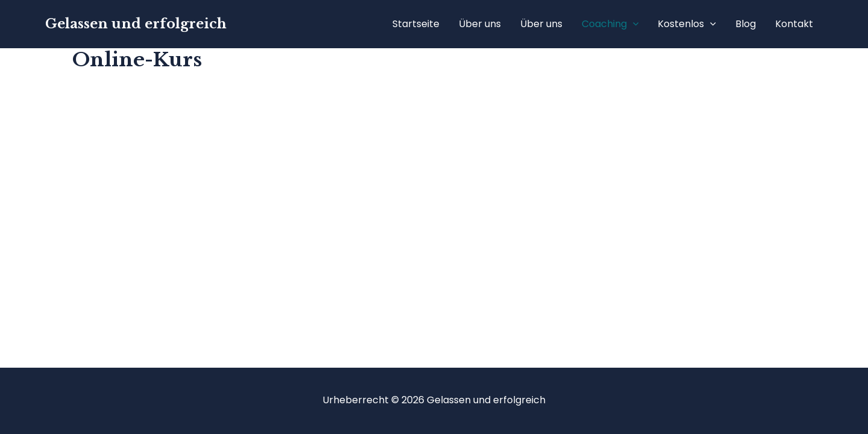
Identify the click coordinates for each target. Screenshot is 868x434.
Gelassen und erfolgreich (136, 24)
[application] (633, 24)
